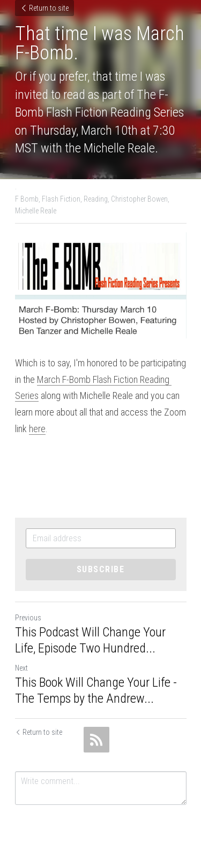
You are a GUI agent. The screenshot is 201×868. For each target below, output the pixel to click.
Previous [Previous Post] (28, 618)
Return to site (44, 8)
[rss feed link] (96, 740)
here (37, 429)
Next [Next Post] (21, 668)
